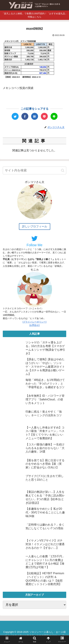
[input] (34, 170)
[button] (63, 170)
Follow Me (34, 241)
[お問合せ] (34, 325)
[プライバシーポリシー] (34, 322)
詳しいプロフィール (35, 226)
